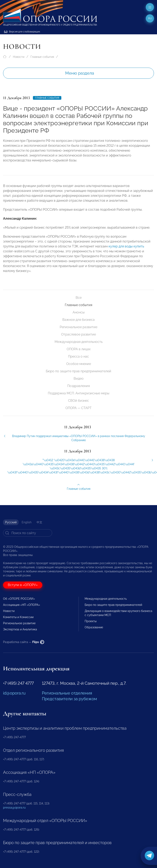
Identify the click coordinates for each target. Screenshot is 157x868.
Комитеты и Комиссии (18, 617)
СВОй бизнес (78, 401)
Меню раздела (80, 73)
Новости (19, 57)
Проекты (91, 621)
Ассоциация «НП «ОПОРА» (22, 605)
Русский (11, 522)
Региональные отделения (67, 693)
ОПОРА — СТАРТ (78, 408)
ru (150, 18)
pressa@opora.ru (14, 808)
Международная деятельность (79, 342)
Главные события (42, 57)
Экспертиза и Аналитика (20, 629)
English (27, 522)
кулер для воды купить (126, 249)
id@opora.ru (14, 693)
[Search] (28, 533)
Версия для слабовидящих (22, 32)
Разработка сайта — (24, 642)
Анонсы (79, 312)
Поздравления (78, 386)
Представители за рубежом (69, 699)
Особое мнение (79, 364)
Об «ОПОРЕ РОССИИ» (19, 599)
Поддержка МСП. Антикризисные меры (79, 393)
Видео (79, 379)
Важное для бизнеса (78, 320)
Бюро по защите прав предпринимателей (78, 371)
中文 (39, 522)
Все (79, 298)
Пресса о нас (78, 356)
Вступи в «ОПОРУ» (23, 585)
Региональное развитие (78, 327)
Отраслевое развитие (78, 334)
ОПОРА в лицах (79, 349)
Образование (94, 627)
